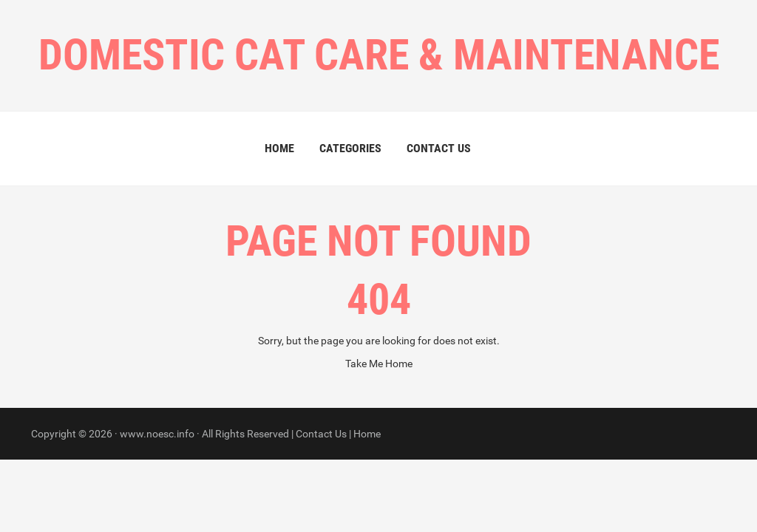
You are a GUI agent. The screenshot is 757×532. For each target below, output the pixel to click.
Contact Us (439, 148)
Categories (350, 148)
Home (279, 148)
